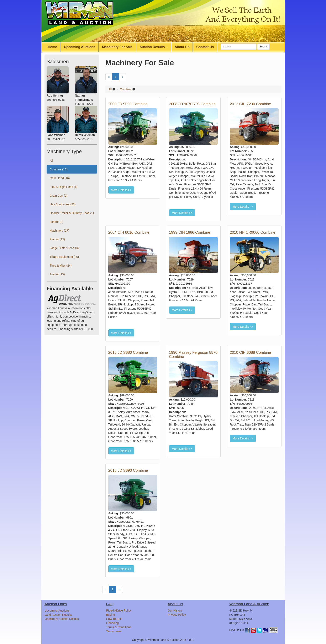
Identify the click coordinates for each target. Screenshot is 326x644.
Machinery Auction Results (62, 619)
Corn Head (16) (60, 178)
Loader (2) (56, 222)
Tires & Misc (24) (61, 266)
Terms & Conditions (119, 627)
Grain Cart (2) (59, 196)
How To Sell (114, 619)
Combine (126, 89)
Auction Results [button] (154, 47)
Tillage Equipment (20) (64, 257)
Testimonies (114, 631)
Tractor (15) (57, 274)
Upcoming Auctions (80, 47)
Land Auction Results (58, 615)
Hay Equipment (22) (63, 204)
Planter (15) (57, 239)
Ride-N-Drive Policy (119, 610)
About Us (182, 47)
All (110, 89)
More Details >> (121, 190)
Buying (111, 615)
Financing (112, 623)
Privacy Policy (177, 615)
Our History (175, 610)
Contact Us (205, 47)
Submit (263, 47)
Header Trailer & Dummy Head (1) (72, 213)
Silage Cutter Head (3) (64, 248)
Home (52, 47)
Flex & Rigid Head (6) (64, 187)
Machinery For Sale (117, 47)
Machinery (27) (59, 231)
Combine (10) (59, 169)
